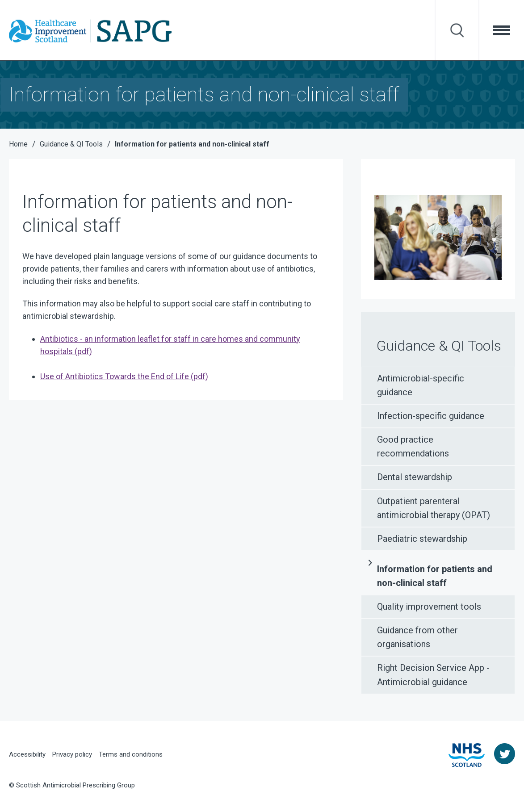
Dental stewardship (415, 477)
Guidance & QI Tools (439, 346)
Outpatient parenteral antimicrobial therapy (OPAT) (434, 508)
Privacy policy (72, 754)
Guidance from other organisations (417, 637)
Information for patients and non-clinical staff (435, 576)
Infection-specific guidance (431, 416)
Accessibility (27, 754)
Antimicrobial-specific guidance (421, 385)
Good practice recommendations (413, 446)
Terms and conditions (131, 754)
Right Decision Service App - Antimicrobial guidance (433, 675)
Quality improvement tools (429, 607)
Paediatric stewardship (422, 539)
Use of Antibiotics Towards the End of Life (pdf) (124, 376)
